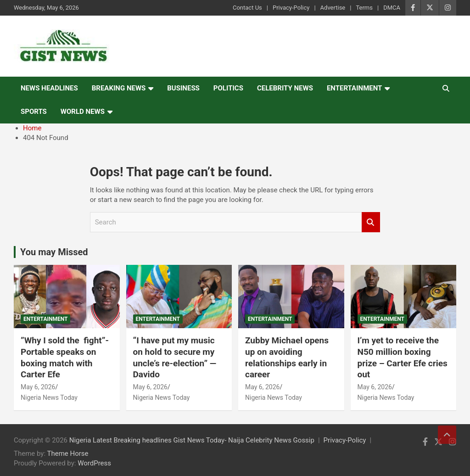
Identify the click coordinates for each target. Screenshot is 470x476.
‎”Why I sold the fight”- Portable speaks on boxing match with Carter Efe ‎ (65, 357)
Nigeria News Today (49, 398)
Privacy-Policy (291, 8)
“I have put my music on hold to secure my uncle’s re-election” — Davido (175, 357)
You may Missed (54, 252)
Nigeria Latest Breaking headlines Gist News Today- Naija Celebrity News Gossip (192, 440)
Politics (228, 88)
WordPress (94, 463)
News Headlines (49, 88)
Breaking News (119, 88)
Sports (34, 112)
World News (83, 112)
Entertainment (355, 88)
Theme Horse (68, 454)
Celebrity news (285, 88)
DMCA (392, 8)
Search (371, 222)
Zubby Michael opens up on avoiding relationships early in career (287, 357)
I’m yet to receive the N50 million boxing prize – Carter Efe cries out (403, 357)
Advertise (333, 8)
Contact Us (247, 8)
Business (183, 88)
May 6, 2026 (38, 387)
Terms (364, 8)
